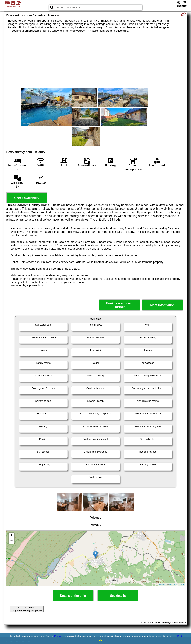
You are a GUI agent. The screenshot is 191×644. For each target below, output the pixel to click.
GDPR (179, 636)
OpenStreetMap (176, 585)
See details (118, 596)
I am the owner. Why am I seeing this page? (27, 609)
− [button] (11, 541)
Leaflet (162, 585)
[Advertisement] (96, 60)
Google (58, 636)
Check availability (27, 198)
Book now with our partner (119, 305)
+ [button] (11, 536)
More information (162, 305)
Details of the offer (73, 596)
